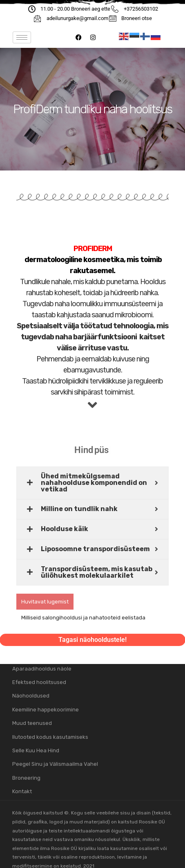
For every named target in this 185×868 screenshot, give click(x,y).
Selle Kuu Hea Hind (36, 750)
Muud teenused (32, 723)
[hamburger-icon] (22, 37)
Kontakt (22, 791)
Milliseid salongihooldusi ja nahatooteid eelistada (83, 618)
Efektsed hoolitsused (39, 682)
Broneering (26, 778)
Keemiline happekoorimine (46, 710)
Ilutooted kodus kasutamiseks (50, 737)
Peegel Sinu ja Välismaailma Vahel (55, 764)
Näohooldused (31, 696)
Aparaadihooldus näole (42, 669)
